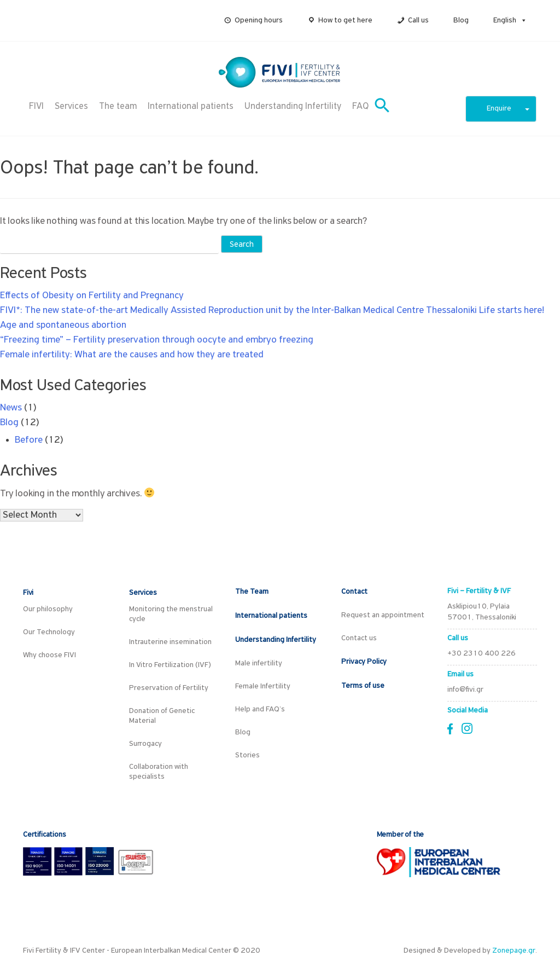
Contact (354, 592)
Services (71, 106)
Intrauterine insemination (170, 642)
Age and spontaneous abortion (63, 325)
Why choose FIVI (49, 655)
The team (118, 106)
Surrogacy (145, 744)
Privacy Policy (364, 662)
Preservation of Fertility (169, 688)
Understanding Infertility (293, 106)
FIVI (36, 106)
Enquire (508, 109)
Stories (247, 755)
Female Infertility (263, 686)
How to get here (345, 21)
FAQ (360, 106)
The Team (252, 592)
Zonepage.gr (514, 951)
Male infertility (259, 663)
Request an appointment (383, 615)
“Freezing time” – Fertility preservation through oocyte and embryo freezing (157, 340)
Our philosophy (48, 609)
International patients (191, 106)
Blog (461, 21)
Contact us (359, 638)
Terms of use (363, 686)
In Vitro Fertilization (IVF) (170, 665)
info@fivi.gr (465, 690)
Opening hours (259, 21)
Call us (418, 21)
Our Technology (49, 632)
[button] (522, 21)
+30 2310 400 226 (482, 654)
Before (29, 440)
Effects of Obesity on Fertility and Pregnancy (92, 296)
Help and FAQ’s (260, 709)
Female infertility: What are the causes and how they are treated (132, 355)
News (11, 408)
